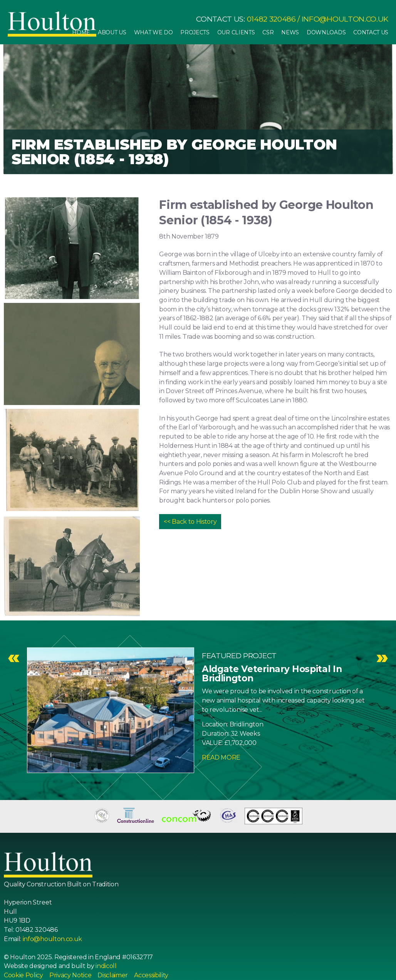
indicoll (106, 966)
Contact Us (371, 32)
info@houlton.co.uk (345, 19)
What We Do (154, 32)
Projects (195, 32)
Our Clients (236, 32)
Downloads (326, 32)
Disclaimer (113, 975)
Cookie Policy (23, 975)
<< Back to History (190, 522)
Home (81, 32)
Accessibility (151, 975)
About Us (112, 32)
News (290, 32)
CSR (268, 32)
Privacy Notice (70, 975)
